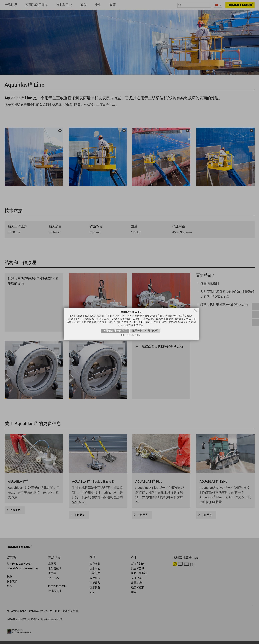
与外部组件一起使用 (115, 331)
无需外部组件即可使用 (145, 331)
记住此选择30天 (133, 335)
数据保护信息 (143, 322)
